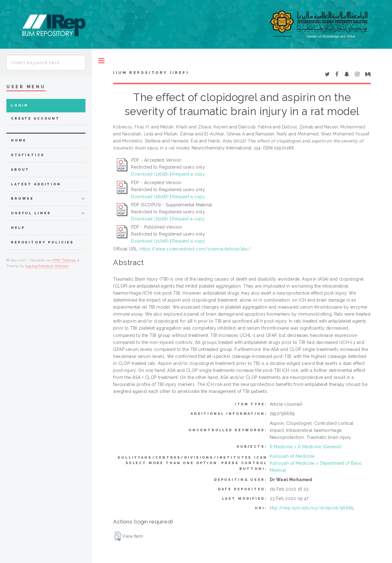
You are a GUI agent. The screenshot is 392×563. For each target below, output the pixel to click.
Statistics (28, 155)
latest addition (36, 184)
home (19, 140)
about (20, 170)
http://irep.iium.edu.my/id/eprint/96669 (312, 508)
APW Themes (64, 260)
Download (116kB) (150, 174)
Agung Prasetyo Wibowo (47, 266)
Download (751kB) (150, 219)
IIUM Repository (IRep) (151, 73)
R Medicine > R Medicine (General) (306, 447)
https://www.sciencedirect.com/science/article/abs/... (197, 249)
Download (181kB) (150, 197)
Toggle (101, 61)
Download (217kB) (150, 241)
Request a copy (189, 174)
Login (20, 105)
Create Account (35, 119)
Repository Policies (42, 242)
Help (18, 228)
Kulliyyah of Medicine (292, 456)
